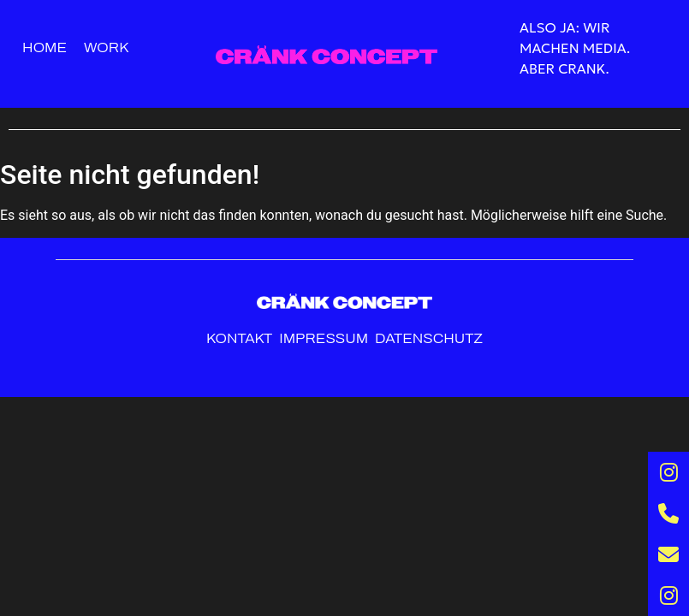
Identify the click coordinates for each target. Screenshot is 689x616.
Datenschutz (429, 338)
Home (45, 47)
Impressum (325, 338)
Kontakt (239, 338)
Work (106, 47)
